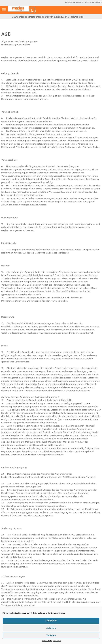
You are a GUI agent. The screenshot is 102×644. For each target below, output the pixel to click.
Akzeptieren (51, 621)
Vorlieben (51, 635)
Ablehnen (51, 628)
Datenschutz (47, 641)
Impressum (57, 641)
